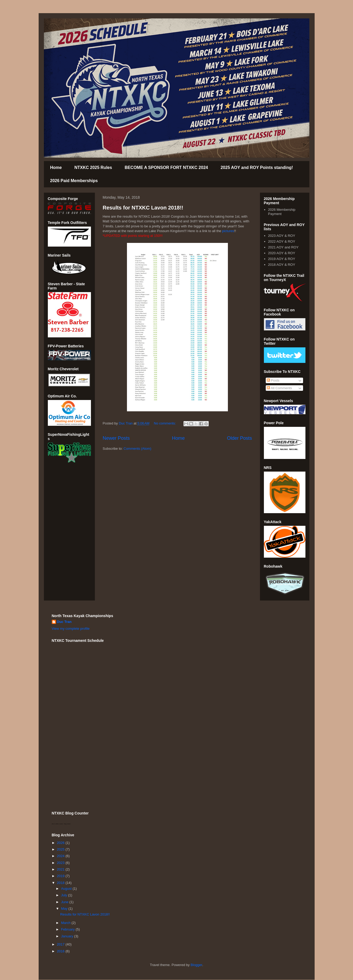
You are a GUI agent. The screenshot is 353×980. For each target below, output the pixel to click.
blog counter (67, 824)
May (65, 909)
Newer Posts (116, 438)
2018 (61, 883)
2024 (61, 856)
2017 (61, 944)
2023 (61, 863)
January (68, 936)
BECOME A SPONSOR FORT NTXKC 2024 (166, 167)
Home (56, 167)
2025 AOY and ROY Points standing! (257, 167)
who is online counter (57, 824)
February (68, 929)
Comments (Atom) (137, 449)
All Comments (279, 388)
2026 (61, 843)
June (65, 902)
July (65, 895)
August (67, 889)
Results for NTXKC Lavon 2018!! (143, 208)
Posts (273, 380)
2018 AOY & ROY (282, 265)
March (66, 923)
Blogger (196, 965)
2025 (61, 849)
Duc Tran (64, 622)
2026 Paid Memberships (74, 181)
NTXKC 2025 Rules (93, 167)
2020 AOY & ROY (282, 253)
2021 (61, 869)
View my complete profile (71, 629)
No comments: (165, 423)
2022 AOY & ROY (282, 241)
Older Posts (239, 438)
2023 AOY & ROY (282, 236)
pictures (228, 231)
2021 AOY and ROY (283, 247)
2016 (61, 951)
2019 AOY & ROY (282, 259)
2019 (61, 876)
